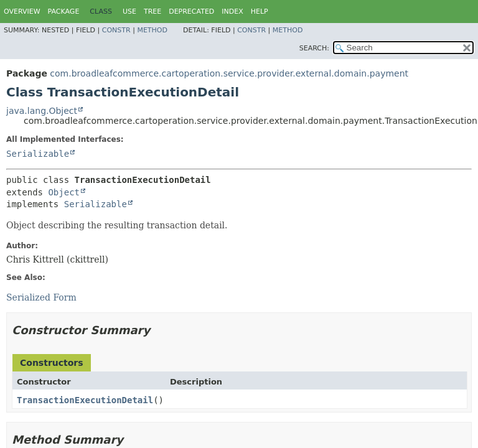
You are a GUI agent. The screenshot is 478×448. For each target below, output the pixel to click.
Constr (116, 30)
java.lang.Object (42, 111)
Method (152, 30)
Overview (22, 12)
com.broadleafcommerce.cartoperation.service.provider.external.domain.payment (229, 73)
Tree (152, 12)
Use (129, 12)
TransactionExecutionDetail (85, 400)
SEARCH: (314, 48)
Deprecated (191, 12)
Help (260, 12)
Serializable (38, 154)
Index (232, 12)
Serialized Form (41, 297)
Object (64, 192)
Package (64, 12)
